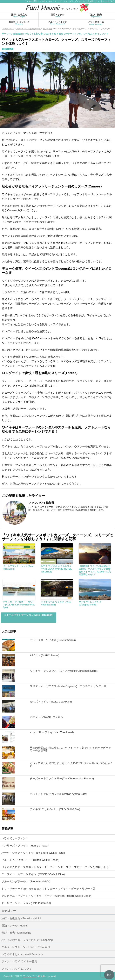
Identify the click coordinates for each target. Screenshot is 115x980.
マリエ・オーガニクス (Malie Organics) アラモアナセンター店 (68, 686)
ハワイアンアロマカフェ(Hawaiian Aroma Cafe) (58, 794)
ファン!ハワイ (30, 976)
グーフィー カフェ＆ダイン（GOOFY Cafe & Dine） (34, 874)
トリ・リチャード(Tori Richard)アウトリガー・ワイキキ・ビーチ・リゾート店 (48, 889)
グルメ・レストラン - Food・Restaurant (26, 947)
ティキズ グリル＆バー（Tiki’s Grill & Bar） (56, 809)
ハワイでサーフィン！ (15, 838)
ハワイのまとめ (96, 23)
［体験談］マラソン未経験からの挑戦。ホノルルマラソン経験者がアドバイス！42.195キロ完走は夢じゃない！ (95, 570)
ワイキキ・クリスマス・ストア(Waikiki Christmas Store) (64, 671)
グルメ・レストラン (57, 23)
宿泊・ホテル (57, 15)
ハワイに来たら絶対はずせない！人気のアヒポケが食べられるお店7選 (71, 764)
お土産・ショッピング (19, 23)
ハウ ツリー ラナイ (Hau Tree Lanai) (52, 732)
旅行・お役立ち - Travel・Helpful (21, 918)
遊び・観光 (96, 15)
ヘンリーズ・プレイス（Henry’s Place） (26, 846)
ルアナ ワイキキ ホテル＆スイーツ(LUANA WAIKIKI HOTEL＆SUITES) (56, 569)
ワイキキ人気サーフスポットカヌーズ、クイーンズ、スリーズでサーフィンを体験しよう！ (56, 867)
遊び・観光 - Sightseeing (16, 933)
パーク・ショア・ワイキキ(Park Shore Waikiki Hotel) (33, 853)
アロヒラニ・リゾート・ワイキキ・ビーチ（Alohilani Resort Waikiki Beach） (48, 896)
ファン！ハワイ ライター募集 (19, 961)
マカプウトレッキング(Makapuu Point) (90, 603)
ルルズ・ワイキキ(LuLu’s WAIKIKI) (51, 702)
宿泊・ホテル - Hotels (14, 926)
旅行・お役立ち (19, 15)
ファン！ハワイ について (17, 969)
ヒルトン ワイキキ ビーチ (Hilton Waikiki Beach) (30, 860)
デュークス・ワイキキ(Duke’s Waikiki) (53, 640)
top (109, 975)
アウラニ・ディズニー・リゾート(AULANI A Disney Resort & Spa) (19, 605)
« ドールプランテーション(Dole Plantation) (29, 615)
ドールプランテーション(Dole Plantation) (18, 567)
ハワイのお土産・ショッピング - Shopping (27, 940)
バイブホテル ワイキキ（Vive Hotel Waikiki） (56, 603)
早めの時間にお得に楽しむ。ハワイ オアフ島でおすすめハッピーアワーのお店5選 (70, 749)
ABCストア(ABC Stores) (45, 655)
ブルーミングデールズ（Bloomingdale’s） (27, 881)
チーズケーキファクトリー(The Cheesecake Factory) (62, 778)
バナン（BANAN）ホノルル (47, 717)
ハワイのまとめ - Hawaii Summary (22, 954)
